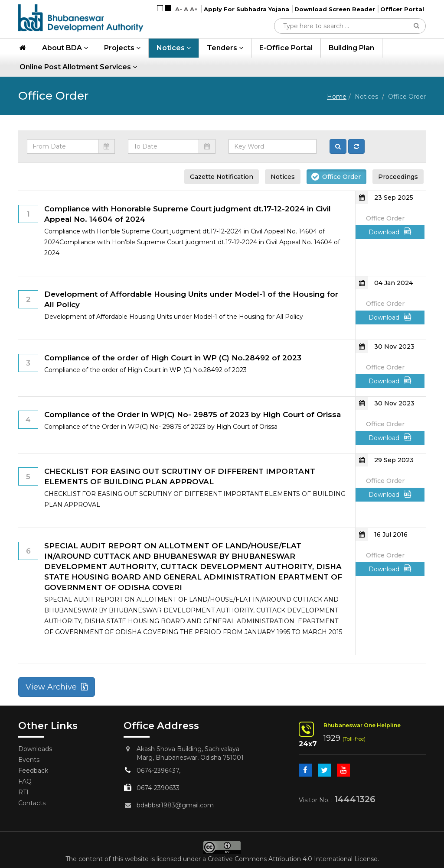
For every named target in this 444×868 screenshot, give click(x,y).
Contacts (32, 803)
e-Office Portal (286, 48)
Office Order (341, 177)
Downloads (35, 749)
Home (337, 97)
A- (179, 9)
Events (29, 760)
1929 (332, 738)
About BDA (65, 48)
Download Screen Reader (335, 9)
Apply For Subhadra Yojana (246, 9)
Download (390, 232)
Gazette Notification (222, 177)
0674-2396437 (158, 771)
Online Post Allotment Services (78, 67)
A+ (194, 9)
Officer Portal (402, 9)
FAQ (25, 781)
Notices (174, 48)
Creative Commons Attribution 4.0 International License (293, 859)
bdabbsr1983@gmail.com (175, 805)
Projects (122, 48)
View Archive (57, 687)
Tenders (225, 48)
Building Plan (351, 48)
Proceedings (398, 177)
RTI (23, 792)
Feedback (33, 771)
